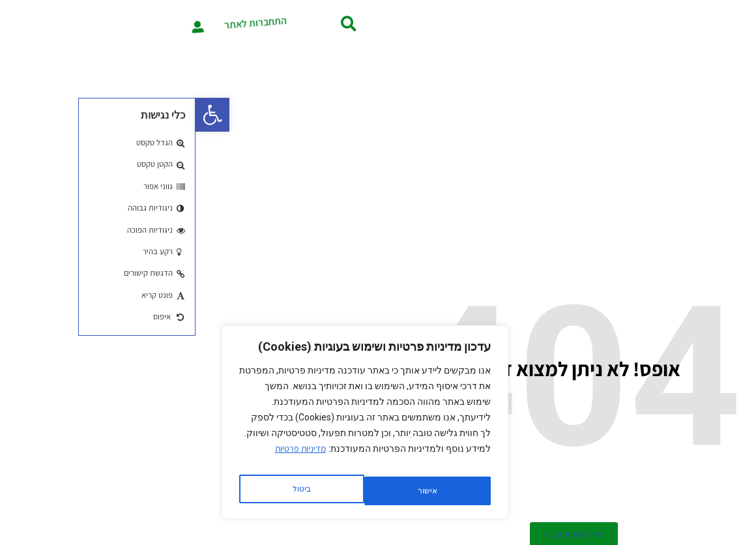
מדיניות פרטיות (105, 458)
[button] (17, 115)
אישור (106, 491)
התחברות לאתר (87, 24)
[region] (169, 427)
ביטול (229, 491)
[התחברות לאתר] (29, 23)
